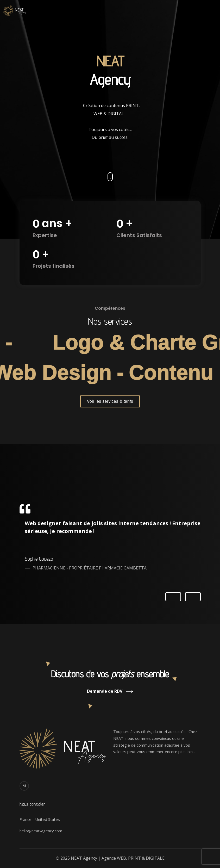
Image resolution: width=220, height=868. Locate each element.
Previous (173, 597)
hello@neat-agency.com (41, 831)
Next (193, 597)
